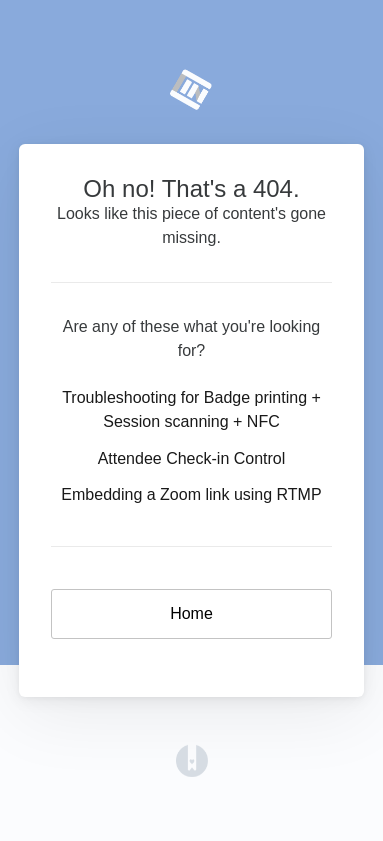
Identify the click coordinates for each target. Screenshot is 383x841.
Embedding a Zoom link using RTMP (191, 494)
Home (191, 613)
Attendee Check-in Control (192, 458)
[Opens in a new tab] (192, 759)
